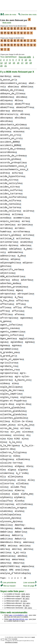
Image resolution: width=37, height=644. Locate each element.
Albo (17, 455)
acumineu (27, 241)
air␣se (15, 430)
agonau (17, 344)
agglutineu (27, 337)
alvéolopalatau (11, 513)
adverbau (27, 279)
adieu (4, 258)
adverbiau (7, 289)
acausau (19, 130)
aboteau (18, 109)
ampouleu (28, 565)
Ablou (19, 99)
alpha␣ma (27, 492)
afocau (20, 313)
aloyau (5, 492)
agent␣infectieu (11, 323)
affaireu (23, 299)
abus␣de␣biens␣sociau (15, 127)
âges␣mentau (9, 337)
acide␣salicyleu (11, 182)
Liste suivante (30, 581)
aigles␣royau (9, 396)
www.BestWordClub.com (18, 618)
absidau (20, 116)
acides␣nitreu (10, 185)
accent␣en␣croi (11, 134)
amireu (17, 548)
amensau (29, 541)
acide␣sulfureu (11, 199)
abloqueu (7, 99)
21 (6, 64)
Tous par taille (25, 55)
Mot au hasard (8, 584)
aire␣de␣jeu (26, 423)
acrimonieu (25, 223)
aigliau (26, 396)
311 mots (27, 602)
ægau (20, 289)
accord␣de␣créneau (13, 147)
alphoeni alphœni (13, 496)
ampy (4, 568)
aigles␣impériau (11, 392)
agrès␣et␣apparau (12, 358)
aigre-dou (7, 403)
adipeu (15, 258)
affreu (5, 310)
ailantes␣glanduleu (14, 410)
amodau (22, 555)
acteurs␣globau (11, 234)
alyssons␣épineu (11, 520)
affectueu (7, 303)
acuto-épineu (9, 244)
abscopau (7, 116)
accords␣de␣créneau (14, 154)
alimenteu (7, 472)
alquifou (7, 499)
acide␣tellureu (11, 210)
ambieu (5, 534)
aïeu (15, 382)
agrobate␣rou (9, 365)
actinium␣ (7, 237)
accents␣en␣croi (11, 137)
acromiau (7, 227)
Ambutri (20, 537)
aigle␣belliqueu (11, 386)
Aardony (6, 75)
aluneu (20, 510)
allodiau (22, 482)
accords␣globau (11, 158)
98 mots (26, 597)
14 (10, 61)
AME (3, 544)
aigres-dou (24, 403)
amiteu (29, 548)
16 (18, 61)
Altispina (7, 503)
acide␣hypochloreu (13, 175)
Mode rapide (7, 23)
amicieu (25, 544)
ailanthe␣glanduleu (14, 413)
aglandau (17, 341)
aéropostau (8, 292)
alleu (22, 479)
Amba (18, 527)
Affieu (21, 303)
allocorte (7, 482)
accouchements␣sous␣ (14, 168)
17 (22, 61)
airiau (25, 427)
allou (4, 486)
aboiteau (7, 103)
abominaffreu (25, 106)
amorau (5, 558)
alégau (20, 465)
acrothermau (22, 230)
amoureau (18, 558)
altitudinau (24, 503)
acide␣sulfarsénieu (14, 196)
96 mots (26, 604)
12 (1, 61)
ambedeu (29, 527)
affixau (6, 306)
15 (14, 61)
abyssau (6, 130)
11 (30, 58)
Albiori (6, 455)
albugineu (7, 458)
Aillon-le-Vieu (22, 420)
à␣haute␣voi (23, 379)
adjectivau (8, 272)
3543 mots (26, 595)
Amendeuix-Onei (11, 541)
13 (6, 61)
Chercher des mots (27, 15)
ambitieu (7, 537)
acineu (5, 213)
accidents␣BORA (11, 144)
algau (12, 468)
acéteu (5, 172)
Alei (30, 465)
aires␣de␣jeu (9, 427)
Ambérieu (7, 530)
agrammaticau (9, 348)
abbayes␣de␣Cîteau (13, 92)
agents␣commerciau (13, 330)
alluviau (7, 489)
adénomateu (15, 251)
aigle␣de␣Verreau (12, 389)
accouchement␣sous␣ (14, 165)
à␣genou (6, 320)
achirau (18, 172)
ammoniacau (8, 555)
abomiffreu (22, 103)
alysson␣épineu (11, 517)
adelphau (15, 247)
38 (25, 576)
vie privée (15, 637)
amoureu (6, 562)
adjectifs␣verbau (12, 268)
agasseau (27, 316)
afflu (17, 306)
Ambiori (18, 534)
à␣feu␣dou (7, 299)
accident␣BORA (10, 140)
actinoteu (23, 237)
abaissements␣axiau (14, 82)
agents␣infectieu (12, 334)
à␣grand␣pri (9, 354)
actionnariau (9, 241)
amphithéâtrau (10, 565)
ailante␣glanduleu (13, 406)
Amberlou (21, 530)
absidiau (7, 120)
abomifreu (7, 106)
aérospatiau (26, 292)
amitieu (6, 551)
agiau (4, 341)
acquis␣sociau (10, 220)
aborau (5, 109)
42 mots (24, 599)
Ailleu (5, 420)
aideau (5, 382)
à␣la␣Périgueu (10, 444)
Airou (4, 430)
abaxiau (13, 85)
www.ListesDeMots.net (18, 614)
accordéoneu (9, 151)
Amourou (19, 562)
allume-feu (18, 486)
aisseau (6, 434)
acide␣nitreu (9, 178)
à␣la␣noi (16, 441)
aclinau (18, 213)
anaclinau (22, 568)
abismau (22, 96)
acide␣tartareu (11, 206)
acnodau (6, 216)
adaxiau (26, 244)
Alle (31, 479)
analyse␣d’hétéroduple (16, 572)
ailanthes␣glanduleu (14, 417)
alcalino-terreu (11, 461)
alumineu (7, 510)
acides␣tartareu (11, 192)
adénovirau (8, 254)
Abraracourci (9, 113)
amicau (13, 544)
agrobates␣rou (10, 368)
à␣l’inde (22, 472)
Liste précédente (8, 581)
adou (15, 279)
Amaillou (7, 524)
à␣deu (22, 254)
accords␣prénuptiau (14, 161)
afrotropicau (9, 316)
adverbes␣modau (11, 282)
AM (11, 568)
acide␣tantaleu (11, 203)
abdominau (7, 96)
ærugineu (7, 296)
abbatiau (27, 85)
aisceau (28, 430)
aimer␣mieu (8, 423)
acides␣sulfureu (11, 189)
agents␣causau (10, 327)
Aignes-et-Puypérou (14, 399)
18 (26, 61)
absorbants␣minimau (14, 123)
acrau (26, 220)
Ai (28, 434)
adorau (5, 279)
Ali (3, 475)
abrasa (25, 113)
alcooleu (7, 465)
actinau (29, 234)
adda (4, 247)
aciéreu (29, 210)
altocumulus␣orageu (14, 506)
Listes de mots (8, 15)
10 (26, 58)
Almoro (20, 489)
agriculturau (9, 361)
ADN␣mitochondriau (13, 275)
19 (31, 61)
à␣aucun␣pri (9, 78)
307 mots (28, 606)
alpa (15, 492)
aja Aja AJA (10, 437)
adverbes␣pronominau (14, 285)
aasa (17, 75)
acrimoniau (8, 223)
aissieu (19, 434)
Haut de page (30, 584)
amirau (5, 548)
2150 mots (26, 593)
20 (1, 64)
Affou (28, 306)
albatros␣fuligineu (14, 451)
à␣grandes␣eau (10, 351)
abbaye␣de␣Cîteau (12, 89)
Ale (3, 468)
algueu (23, 468)
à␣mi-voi (20, 551)
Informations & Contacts (11, 641)
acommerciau (22, 216)
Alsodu (20, 499)
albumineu (23, 458)
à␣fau (19, 296)
